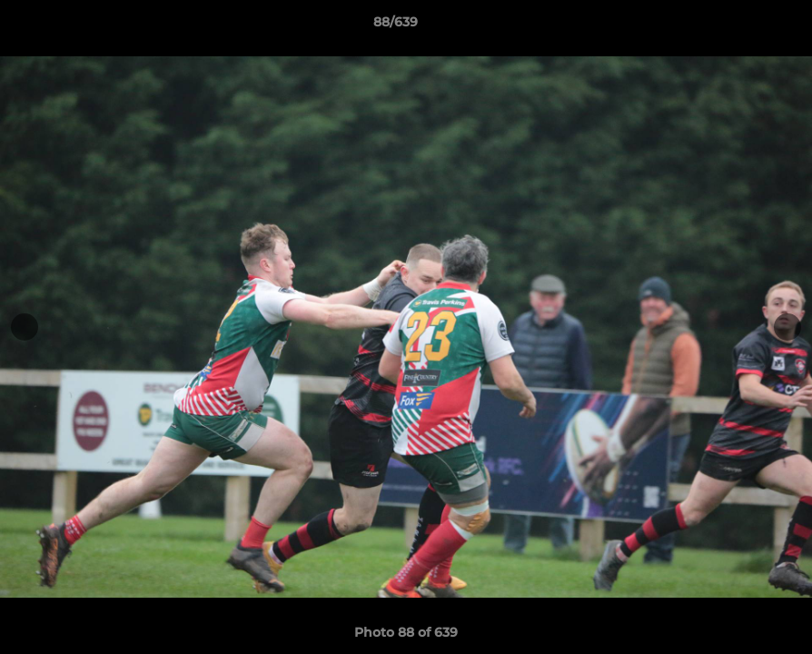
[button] (736, 26)
